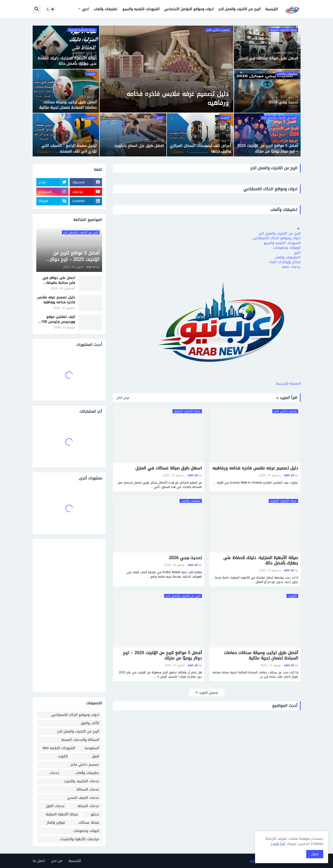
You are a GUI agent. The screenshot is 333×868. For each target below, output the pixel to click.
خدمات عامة (291, 267)
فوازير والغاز (56, 823)
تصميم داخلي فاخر (85, 765)
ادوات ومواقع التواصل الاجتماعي (189, 9)
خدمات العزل (55, 806)
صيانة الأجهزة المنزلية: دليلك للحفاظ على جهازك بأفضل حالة (261, 560)
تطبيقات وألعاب (87, 773)
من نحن (57, 861)
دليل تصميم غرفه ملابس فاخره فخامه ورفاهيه (255, 468)
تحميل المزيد (209, 693)
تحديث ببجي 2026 (185, 558)
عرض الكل (123, 398)
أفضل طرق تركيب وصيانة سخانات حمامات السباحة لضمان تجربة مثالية (261, 655)
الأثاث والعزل (90, 723)
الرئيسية (271, 9)
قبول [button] (315, 854)
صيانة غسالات (89, 823)
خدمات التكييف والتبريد (81, 781)
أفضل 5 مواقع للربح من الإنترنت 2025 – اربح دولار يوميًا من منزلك (162, 655)
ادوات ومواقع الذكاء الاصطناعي (277, 238)
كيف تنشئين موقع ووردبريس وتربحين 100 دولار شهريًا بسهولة (58, 319)
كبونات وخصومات (86, 831)
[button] (50, 9)
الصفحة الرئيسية (288, 384)
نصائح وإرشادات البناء (285, 262)
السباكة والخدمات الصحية (80, 740)
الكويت (63, 756)
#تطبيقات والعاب (288, 257)
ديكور (95, 814)
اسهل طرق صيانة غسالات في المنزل (169, 468)
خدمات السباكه (88, 789)
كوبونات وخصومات (287, 248)
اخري (85, 9)
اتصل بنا (39, 861)
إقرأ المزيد (278, 844)
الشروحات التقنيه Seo (59, 748)
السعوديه (92, 748)
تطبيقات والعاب (106, 9)
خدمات (54, 773)
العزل (95, 756)
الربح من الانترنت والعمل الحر (239, 9)
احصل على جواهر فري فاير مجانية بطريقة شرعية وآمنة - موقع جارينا (59, 280)
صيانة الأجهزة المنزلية (62, 814)
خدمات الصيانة (88, 806)
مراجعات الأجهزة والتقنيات (79, 839)
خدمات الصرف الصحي (83, 798)
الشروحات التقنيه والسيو (141, 9)
